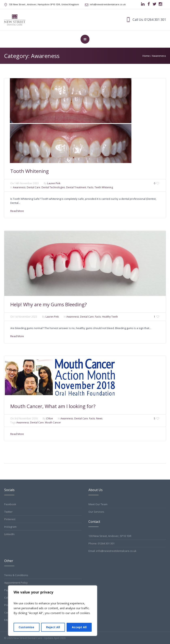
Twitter (8, 512)
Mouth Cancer (53, 422)
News (99, 418)
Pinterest (10, 519)
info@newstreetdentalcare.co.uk (108, 4)
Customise (26, 627)
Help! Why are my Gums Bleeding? (49, 304)
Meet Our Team (98, 504)
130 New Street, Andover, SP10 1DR (110, 536)
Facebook (10, 504)
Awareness (159, 56)
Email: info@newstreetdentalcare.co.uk (112, 551)
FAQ (7, 620)
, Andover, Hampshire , (44, 4)
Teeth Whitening (104, 187)
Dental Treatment (76, 187)
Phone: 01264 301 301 (101, 543)
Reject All (53, 627)
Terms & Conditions (16, 575)
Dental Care (33, 187)
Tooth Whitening (30, 171)
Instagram (10, 527)
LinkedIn (9, 534)
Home (146, 56)
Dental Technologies (53, 187)
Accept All (79, 627)
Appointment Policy (16, 583)
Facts (90, 187)
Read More (17, 211)
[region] (53, 611)
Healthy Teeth (110, 317)
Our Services (96, 512)
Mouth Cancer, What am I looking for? (53, 406)
